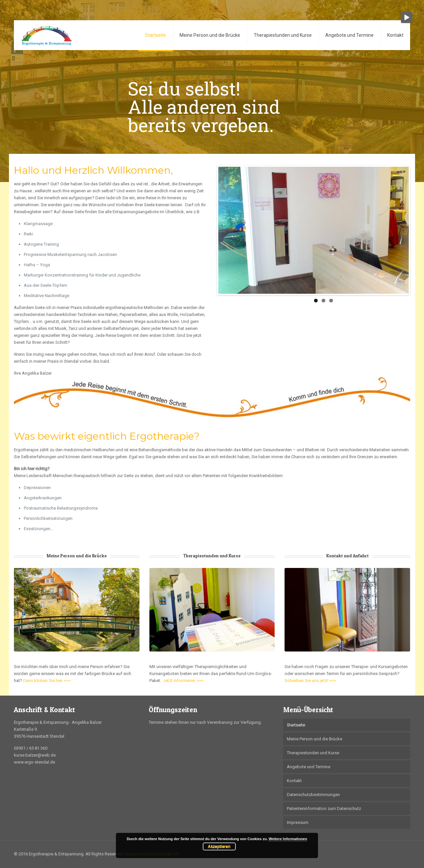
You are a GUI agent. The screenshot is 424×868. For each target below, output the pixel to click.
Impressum (298, 822)
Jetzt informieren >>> (183, 681)
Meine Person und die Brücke (315, 739)
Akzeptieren (219, 846)
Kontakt (294, 781)
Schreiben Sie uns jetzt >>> (310, 681)
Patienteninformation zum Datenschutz (324, 808)
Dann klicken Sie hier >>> (47, 681)
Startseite (296, 725)
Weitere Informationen (288, 839)
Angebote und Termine (309, 767)
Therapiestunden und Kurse (313, 753)
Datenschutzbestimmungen (313, 795)
